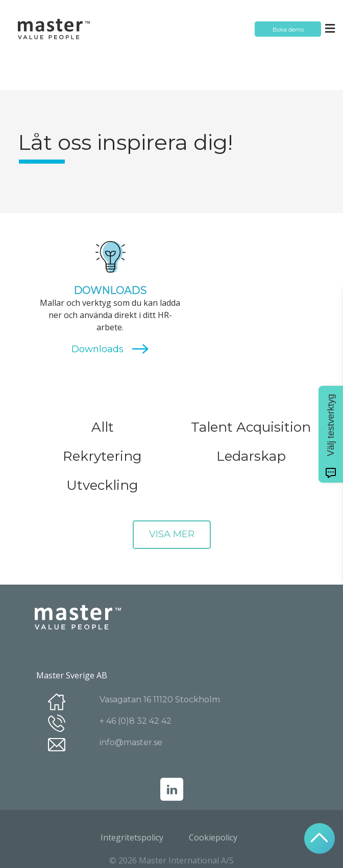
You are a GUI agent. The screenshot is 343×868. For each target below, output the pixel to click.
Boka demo (288, 30)
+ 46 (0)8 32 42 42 (136, 721)
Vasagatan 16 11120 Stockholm (160, 700)
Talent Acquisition (251, 427)
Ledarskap (251, 456)
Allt (103, 427)
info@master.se (131, 742)
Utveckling (102, 485)
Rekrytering (102, 456)
